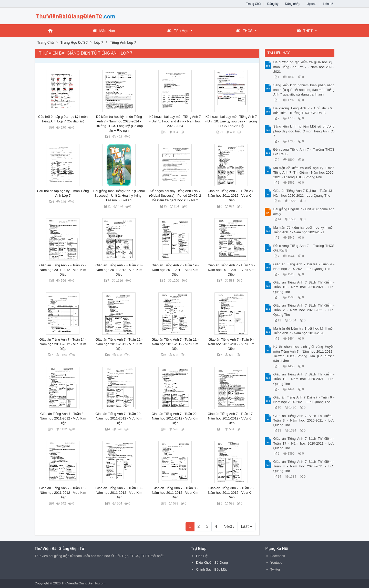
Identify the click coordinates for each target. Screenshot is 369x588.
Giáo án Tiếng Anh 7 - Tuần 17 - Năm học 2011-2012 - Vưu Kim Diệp (231, 418)
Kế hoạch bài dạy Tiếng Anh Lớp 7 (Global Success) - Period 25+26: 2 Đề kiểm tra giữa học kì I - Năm (175, 196)
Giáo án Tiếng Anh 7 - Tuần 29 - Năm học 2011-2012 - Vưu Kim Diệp (119, 418)
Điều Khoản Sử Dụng (212, 563)
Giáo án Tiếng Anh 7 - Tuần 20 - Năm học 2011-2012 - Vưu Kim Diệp (119, 270)
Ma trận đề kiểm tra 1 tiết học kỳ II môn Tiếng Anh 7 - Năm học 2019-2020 (304, 331)
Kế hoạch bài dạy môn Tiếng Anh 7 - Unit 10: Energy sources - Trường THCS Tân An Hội (231, 121)
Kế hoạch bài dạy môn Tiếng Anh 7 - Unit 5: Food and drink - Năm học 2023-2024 (175, 121)
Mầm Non (104, 31)
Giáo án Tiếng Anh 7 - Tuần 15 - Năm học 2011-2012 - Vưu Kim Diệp (63, 493)
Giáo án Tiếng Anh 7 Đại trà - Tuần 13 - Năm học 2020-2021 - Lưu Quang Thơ (304, 193)
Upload (312, 4)
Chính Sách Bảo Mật (211, 569)
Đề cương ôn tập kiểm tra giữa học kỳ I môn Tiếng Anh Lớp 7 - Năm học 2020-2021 (304, 67)
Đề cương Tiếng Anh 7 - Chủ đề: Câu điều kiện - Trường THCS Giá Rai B (304, 111)
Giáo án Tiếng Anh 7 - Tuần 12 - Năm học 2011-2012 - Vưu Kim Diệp (119, 344)
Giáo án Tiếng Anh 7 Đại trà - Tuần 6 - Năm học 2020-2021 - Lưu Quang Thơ (304, 400)
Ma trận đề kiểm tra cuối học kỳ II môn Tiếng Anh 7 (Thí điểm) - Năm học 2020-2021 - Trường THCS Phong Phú (304, 172)
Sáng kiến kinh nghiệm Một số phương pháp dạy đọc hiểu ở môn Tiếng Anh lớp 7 (304, 131)
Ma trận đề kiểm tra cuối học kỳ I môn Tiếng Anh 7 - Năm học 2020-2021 (304, 230)
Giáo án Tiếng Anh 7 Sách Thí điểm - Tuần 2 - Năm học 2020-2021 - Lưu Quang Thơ (304, 310)
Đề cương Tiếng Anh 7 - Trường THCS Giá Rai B (304, 152)
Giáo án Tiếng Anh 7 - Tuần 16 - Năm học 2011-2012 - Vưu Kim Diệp (231, 270)
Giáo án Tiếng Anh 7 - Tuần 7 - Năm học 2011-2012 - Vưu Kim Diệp (231, 493)
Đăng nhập (293, 4)
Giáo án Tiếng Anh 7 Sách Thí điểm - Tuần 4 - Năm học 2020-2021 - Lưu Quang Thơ (304, 466)
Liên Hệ (202, 556)
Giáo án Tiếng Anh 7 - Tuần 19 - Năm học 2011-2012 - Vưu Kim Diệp (175, 270)
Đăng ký (273, 4)
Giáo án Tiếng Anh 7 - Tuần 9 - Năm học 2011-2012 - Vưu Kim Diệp (231, 344)
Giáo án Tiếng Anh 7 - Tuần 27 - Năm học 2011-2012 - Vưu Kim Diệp (63, 270)
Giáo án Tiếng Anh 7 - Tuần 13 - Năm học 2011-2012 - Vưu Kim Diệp (119, 493)
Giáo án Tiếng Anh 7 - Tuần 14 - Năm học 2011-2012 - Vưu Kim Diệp (63, 344)
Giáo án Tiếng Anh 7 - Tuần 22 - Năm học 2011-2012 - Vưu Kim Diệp (175, 418)
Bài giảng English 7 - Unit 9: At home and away (304, 211)
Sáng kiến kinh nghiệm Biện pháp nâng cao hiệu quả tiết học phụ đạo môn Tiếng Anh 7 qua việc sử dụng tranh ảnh (304, 90)
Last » (247, 526)
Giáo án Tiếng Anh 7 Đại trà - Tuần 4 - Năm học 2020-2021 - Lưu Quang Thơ (304, 266)
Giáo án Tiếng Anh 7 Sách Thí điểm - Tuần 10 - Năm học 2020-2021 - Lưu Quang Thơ (304, 287)
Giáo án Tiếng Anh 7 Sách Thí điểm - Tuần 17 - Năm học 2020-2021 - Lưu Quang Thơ (304, 443)
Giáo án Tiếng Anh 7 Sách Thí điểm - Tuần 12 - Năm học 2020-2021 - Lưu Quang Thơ (304, 379)
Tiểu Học (178, 31)
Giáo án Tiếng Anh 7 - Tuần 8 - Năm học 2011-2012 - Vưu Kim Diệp (175, 493)
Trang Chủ (254, 4)
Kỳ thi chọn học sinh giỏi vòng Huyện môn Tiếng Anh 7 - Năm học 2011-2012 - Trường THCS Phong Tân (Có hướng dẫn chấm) (304, 354)
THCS (244, 31)
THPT (305, 31)
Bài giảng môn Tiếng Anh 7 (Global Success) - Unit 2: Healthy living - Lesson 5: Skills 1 (119, 196)
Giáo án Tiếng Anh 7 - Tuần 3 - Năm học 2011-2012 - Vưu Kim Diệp (63, 418)
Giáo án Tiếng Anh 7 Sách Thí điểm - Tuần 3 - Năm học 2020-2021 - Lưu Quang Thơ (304, 420)
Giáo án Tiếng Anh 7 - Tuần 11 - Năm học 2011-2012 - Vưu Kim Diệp (175, 344)
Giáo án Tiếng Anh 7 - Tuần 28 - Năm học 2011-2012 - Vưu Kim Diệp (231, 196)
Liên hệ (328, 4)
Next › (229, 526)
